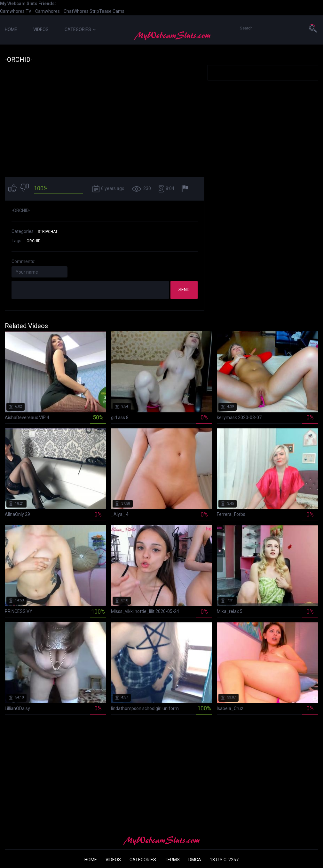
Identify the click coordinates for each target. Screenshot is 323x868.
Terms (172, 860)
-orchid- (34, 241)
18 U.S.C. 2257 (224, 860)
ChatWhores (76, 11)
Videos (41, 29)
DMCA (195, 860)
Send (184, 290)
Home (11, 29)
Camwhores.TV (16, 11)
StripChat (48, 232)
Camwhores (47, 11)
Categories (80, 29)
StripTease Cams (107, 11)
